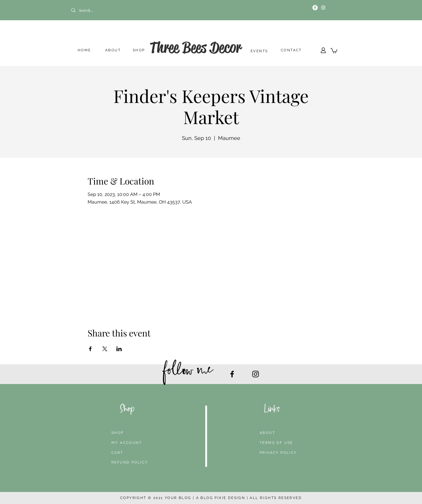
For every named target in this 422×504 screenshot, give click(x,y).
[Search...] (95, 10)
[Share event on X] (105, 349)
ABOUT (113, 50)
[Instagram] (323, 8)
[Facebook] (315, 8)
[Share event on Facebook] (90, 349)
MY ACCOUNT (127, 443)
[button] (334, 50)
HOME (84, 50)
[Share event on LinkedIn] (119, 349)
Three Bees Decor (195, 47)
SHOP (139, 50)
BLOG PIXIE (213, 498)
